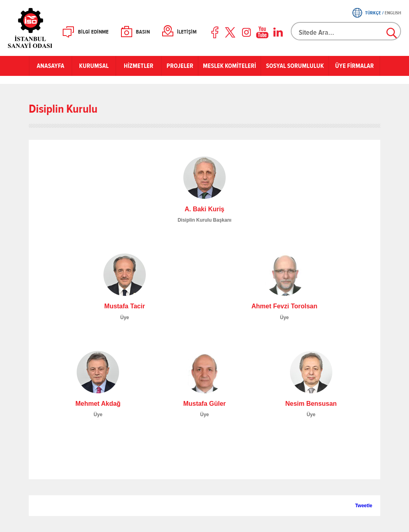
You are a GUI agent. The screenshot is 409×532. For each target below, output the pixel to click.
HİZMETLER (139, 66)
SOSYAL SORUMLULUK (295, 66)
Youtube (262, 32)
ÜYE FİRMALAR (354, 66)
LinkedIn (278, 32)
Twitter (231, 32)
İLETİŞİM (187, 32)
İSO (51, 28)
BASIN (143, 32)
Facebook (215, 32)
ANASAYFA (51, 66)
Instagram (246, 32)
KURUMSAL (94, 66)
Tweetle (364, 506)
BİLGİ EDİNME (93, 32)
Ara (392, 34)
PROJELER (180, 66)
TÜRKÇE (373, 13)
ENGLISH (393, 13)
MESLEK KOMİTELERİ (229, 66)
